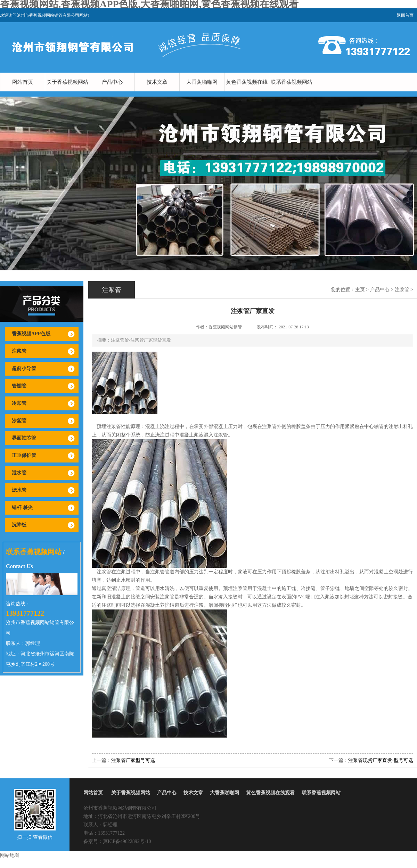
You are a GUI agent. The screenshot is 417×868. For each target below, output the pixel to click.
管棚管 (19, 386)
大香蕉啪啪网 (202, 82)
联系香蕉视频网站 (292, 82)
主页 (360, 290)
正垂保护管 (24, 455)
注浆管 (19, 351)
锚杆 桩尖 (22, 507)
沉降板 (19, 525)
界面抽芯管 (24, 438)
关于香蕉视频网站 (67, 82)
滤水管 (19, 490)
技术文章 (157, 82)
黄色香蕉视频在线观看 (247, 91)
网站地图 (10, 855)
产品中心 (112, 82)
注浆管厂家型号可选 (133, 760)
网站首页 (23, 82)
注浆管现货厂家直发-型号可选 (381, 760)
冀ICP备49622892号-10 (127, 841)
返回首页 (405, 15)
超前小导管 (24, 369)
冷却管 (19, 403)
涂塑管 (19, 421)
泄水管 (19, 473)
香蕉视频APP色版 (31, 334)
